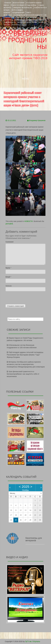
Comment (10, 242)
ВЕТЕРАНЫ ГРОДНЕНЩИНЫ (27, 40)
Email (8, 277)
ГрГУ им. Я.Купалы (33, 641)
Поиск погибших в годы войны (24, 5)
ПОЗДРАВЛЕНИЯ (18, 13)
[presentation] (24, 297)
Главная (8, 3)
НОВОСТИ (29, 221)
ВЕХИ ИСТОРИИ (19, 3)
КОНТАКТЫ (16, 25)
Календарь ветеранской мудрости (28, 15)
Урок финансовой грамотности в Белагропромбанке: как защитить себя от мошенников (23, 374)
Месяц (12, 493)
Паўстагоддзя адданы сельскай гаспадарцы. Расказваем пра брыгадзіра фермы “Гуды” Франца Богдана (25, 355)
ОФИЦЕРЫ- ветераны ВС (23, 8)
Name (8, 268)
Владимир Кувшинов (37, 120)
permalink (9, 224)
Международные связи (27, 22)
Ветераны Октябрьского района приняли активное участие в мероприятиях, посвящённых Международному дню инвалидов (26, 364)
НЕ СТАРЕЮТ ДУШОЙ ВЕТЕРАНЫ (25, 16)
